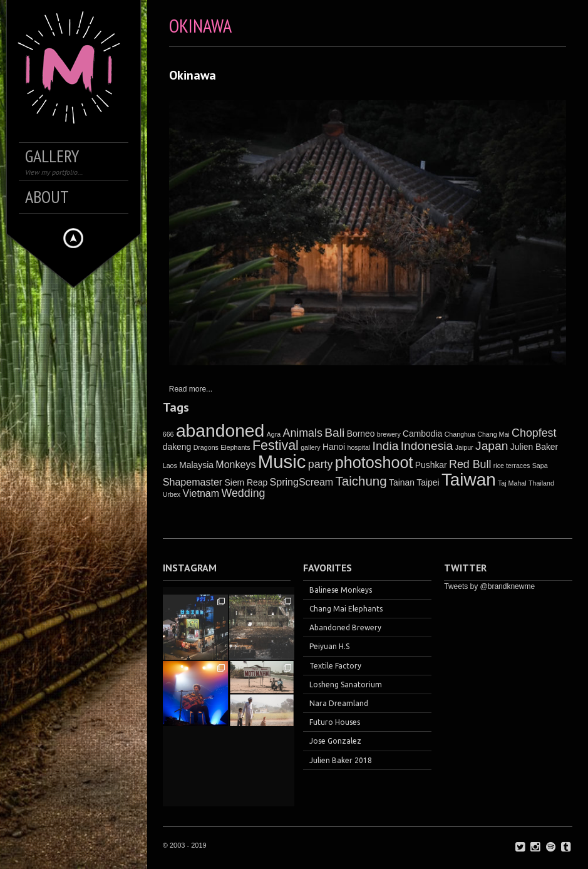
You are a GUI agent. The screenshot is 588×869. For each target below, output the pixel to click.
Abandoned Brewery (345, 627)
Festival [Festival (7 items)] (276, 445)
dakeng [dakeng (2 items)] (177, 447)
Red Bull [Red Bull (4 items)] (470, 464)
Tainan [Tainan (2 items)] (402, 482)
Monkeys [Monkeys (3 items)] (235, 464)
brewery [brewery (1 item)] (389, 434)
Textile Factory (335, 666)
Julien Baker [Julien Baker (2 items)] (534, 447)
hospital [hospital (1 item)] (359, 447)
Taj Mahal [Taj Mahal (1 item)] (512, 483)
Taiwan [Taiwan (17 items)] (469, 480)
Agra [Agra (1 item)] (274, 434)
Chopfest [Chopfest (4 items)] (534, 433)
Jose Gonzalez (335, 741)
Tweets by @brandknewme (489, 586)
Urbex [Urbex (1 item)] (172, 494)
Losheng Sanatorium (346, 684)
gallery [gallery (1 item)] (310, 447)
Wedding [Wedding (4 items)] (243, 493)
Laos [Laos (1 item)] (170, 466)
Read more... (191, 389)
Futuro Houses (335, 722)
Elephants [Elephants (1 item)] (235, 447)
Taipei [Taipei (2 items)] (428, 482)
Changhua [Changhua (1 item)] (460, 434)
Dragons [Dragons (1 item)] (206, 447)
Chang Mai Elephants (346, 609)
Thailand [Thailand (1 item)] (541, 483)
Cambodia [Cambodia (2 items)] (422, 434)
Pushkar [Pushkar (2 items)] (431, 465)
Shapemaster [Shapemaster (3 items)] (193, 482)
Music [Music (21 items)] (282, 461)
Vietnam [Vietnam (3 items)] (201, 493)
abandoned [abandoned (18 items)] (220, 430)
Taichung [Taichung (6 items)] (361, 481)
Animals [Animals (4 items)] (302, 433)
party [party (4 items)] (321, 464)
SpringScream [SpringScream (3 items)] (302, 482)
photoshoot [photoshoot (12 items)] (374, 462)
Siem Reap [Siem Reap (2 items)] (246, 482)
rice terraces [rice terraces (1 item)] (512, 466)
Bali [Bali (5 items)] (334, 433)
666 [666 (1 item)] (168, 434)
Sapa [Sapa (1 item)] (540, 466)
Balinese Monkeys (341, 590)
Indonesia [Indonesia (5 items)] (427, 446)
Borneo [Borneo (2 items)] (361, 434)
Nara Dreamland (339, 703)
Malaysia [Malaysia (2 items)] (196, 465)
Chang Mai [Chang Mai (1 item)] (493, 434)
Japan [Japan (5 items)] (492, 446)
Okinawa (193, 75)
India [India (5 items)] (386, 446)
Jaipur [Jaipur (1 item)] (464, 447)
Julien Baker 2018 (341, 760)
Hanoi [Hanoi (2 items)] (334, 447)
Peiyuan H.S (329, 646)
